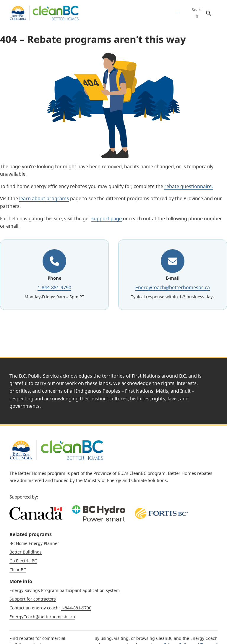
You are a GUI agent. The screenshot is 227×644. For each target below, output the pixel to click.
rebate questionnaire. (189, 186)
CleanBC (18, 570)
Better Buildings (26, 552)
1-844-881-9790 (54, 287)
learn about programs (44, 198)
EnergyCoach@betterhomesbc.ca (173, 287)
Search (197, 13)
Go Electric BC (23, 561)
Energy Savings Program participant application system (65, 590)
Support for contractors (33, 599)
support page (107, 219)
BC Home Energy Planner (34, 543)
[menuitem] (176, 13)
